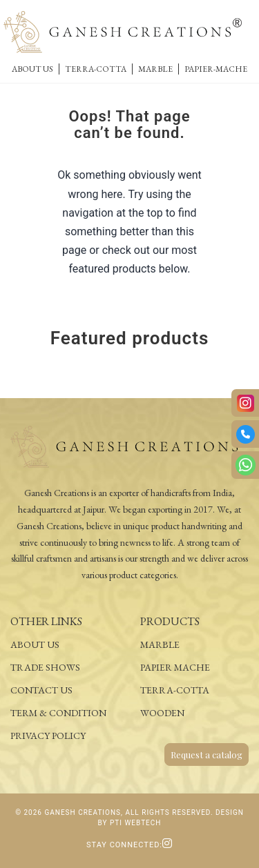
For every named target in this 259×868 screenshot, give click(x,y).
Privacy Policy (48, 736)
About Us (32, 69)
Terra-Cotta (96, 69)
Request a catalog (207, 754)
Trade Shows (45, 667)
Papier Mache (175, 667)
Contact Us (41, 690)
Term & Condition (58, 713)
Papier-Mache (216, 69)
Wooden (162, 713)
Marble (155, 69)
